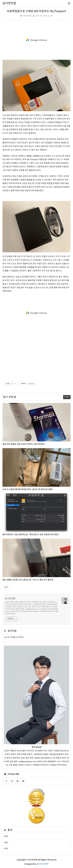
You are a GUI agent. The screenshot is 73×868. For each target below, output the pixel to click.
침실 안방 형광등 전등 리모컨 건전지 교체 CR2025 (23, 444)
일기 (37, 16)
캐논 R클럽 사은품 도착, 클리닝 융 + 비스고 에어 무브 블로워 (28, 580)
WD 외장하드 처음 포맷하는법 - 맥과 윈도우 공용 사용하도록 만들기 (31, 535)
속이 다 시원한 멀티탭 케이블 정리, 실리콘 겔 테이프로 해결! (28, 489)
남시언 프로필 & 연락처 (14, 637)
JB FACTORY (43, 864)
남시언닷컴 (10, 599)
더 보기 (67, 397)
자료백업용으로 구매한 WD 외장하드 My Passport (36, 11)
